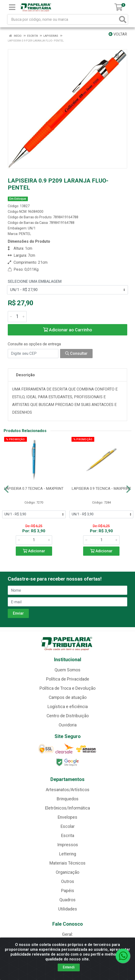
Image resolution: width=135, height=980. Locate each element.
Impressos (68, 845)
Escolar (68, 826)
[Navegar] (6, 489)
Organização (67, 872)
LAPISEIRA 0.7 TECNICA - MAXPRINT (34, 489)
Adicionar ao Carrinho (68, 330)
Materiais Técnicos (67, 863)
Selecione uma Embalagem (35, 281)
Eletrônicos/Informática (67, 808)
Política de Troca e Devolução (67, 688)
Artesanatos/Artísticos (68, 790)
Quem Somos (67, 670)
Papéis (68, 891)
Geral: (67, 934)
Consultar (76, 353)
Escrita (68, 836)
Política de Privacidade (68, 679)
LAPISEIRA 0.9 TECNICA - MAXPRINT (101, 489)
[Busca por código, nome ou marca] (63, 19)
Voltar (118, 34)
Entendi (69, 967)
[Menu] (12, 7)
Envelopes (67, 817)
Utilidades (68, 909)
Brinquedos (68, 799)
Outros (68, 881)
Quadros (67, 900)
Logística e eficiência (68, 707)
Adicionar (34, 551)
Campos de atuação (68, 697)
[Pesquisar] (123, 19)
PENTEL (25, 234)
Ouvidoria (68, 725)
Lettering (68, 854)
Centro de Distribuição (68, 716)
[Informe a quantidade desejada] (17, 317)
